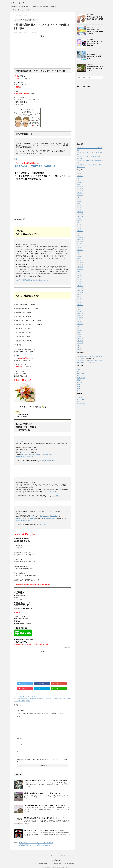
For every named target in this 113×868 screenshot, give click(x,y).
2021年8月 (80, 297)
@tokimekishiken (21, 518)
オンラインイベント (82, 376)
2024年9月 (80, 219)
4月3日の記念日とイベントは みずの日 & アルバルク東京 (36, 843)
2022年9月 (80, 269)
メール (19, 745)
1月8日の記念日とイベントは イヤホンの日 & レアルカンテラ (44, 793)
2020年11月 (80, 316)
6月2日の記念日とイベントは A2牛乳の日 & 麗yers (95, 56)
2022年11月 (80, 265)
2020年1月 (80, 337)
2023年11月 (80, 240)
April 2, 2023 (55, 496)
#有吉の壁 (35, 454)
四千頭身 (65, 699)
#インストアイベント (24, 441)
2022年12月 (80, 263)
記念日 (79, 385)
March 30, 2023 (42, 525)
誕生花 (79, 391)
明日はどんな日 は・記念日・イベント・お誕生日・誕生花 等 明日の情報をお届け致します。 (56, 863)
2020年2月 (80, 335)
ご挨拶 (79, 370)
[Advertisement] (42, 49)
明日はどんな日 (18, 3)
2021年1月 (80, 312)
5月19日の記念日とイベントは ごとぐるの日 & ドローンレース (44, 818)
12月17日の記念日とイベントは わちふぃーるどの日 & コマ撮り (45, 806)
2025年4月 (80, 204)
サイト (19, 751)
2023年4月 (80, 255)
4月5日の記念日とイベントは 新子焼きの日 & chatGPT (35, 845)
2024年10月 (80, 217)
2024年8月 (80, 221)
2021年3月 (80, 307)
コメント (20, 716)
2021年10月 (80, 293)
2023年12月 (80, 238)
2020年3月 (80, 333)
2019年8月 (80, 348)
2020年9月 (80, 320)
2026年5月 (80, 176)
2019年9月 (80, 346)
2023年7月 (80, 248)
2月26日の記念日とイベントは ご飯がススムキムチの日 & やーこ (45, 830)
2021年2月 (80, 310)
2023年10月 (80, 242)
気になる (34, 696)
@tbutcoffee (54, 516)
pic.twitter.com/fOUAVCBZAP (25, 457)
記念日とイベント (82, 387)
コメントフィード (82, 402)
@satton (22, 705)
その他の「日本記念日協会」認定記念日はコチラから (32, 280)
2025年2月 (80, 208)
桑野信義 (23, 701)
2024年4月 (80, 229)
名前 (19, 739)
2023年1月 (80, 261)
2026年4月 (80, 178)
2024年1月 (80, 236)
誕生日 (79, 389)
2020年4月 (80, 331)
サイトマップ (26, 10)
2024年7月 (80, 223)
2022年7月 (80, 274)
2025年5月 (80, 202)
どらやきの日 (55, 699)
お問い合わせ (15, 10)
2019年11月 (80, 341)
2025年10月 (80, 191)
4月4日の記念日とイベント (23, 699)
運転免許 (28, 701)
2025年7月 (80, 198)
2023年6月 (80, 250)
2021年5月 (80, 303)
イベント (79, 372)
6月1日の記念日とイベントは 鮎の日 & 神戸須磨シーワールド (95, 69)
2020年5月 (80, 329)
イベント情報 (19, 696)
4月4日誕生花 (47, 699)
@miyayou (43, 516)
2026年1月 (80, 185)
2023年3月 (80, 257)
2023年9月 (80, 244)
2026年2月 (80, 183)
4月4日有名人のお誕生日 (37, 699)
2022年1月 (80, 286)
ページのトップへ (66, 648)
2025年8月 (80, 195)
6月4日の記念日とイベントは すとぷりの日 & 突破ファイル (95, 31)
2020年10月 (80, 318)
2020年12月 (80, 314)
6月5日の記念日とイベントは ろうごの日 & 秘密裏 (95, 18)
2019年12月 (80, 339)
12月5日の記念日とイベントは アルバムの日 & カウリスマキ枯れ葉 (46, 781)
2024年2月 (80, 233)
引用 (15, 159)
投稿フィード (81, 400)
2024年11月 (80, 214)
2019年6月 (80, 350)
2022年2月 (80, 284)
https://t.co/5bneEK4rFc (51, 492)
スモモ (61, 699)
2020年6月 (80, 327)
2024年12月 (80, 212)
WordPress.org (81, 404)
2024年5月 (80, 227)
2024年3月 (80, 231)
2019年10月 (80, 343)
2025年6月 (80, 200)
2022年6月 (80, 276)
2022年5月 (80, 278)
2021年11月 (80, 291)
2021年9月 (80, 295)
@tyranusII (33, 518)
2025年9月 (80, 193)
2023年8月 (80, 246)
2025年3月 (80, 206)
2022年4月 (80, 280)
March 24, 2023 (50, 461)
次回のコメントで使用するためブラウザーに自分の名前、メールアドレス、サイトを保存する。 (42, 761)
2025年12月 (80, 187)
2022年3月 (80, 282)
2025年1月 (80, 210)
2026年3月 (80, 181)
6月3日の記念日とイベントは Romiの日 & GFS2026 (95, 44)
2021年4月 (80, 305)
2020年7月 (80, 324)
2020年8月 (80, 322)
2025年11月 (80, 189)
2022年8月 (80, 272)
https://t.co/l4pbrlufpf (26, 454)
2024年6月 (80, 225)
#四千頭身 (49, 454)
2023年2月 (80, 259)
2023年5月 (80, 253)
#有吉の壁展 (42, 454)
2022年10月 (80, 267)
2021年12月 (80, 288)
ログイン (79, 398)
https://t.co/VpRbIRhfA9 (23, 520)
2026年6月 (80, 174)
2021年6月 (80, 301)
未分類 (79, 380)
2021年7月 (80, 299)
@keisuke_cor (50, 518)
